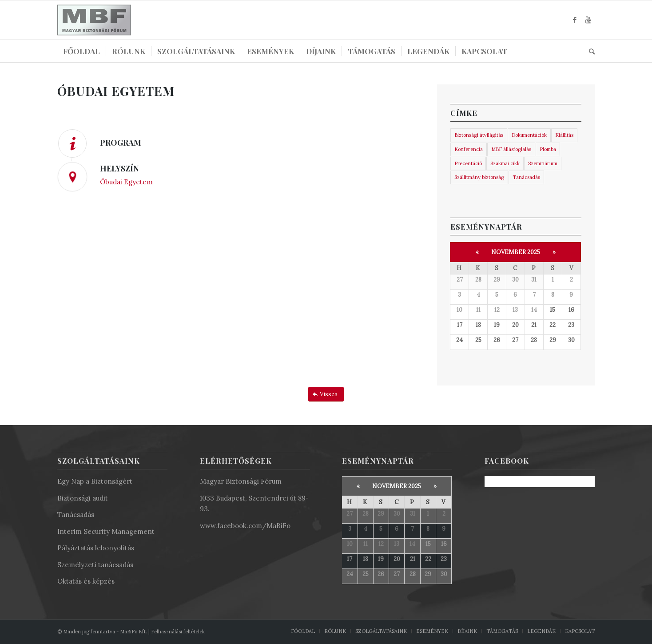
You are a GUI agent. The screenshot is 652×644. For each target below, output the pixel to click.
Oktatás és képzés (86, 581)
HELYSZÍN (119, 168)
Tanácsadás (526, 177)
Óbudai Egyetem (126, 182)
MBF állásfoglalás (511, 149)
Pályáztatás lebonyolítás (96, 548)
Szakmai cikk (505, 163)
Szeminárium (543, 163)
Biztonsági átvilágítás (479, 135)
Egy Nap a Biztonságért (95, 481)
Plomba (548, 149)
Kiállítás (564, 135)
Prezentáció (468, 163)
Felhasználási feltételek (178, 632)
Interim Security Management (106, 531)
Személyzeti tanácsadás (95, 565)
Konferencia (469, 149)
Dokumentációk (529, 135)
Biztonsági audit (83, 498)
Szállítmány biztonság (479, 177)
